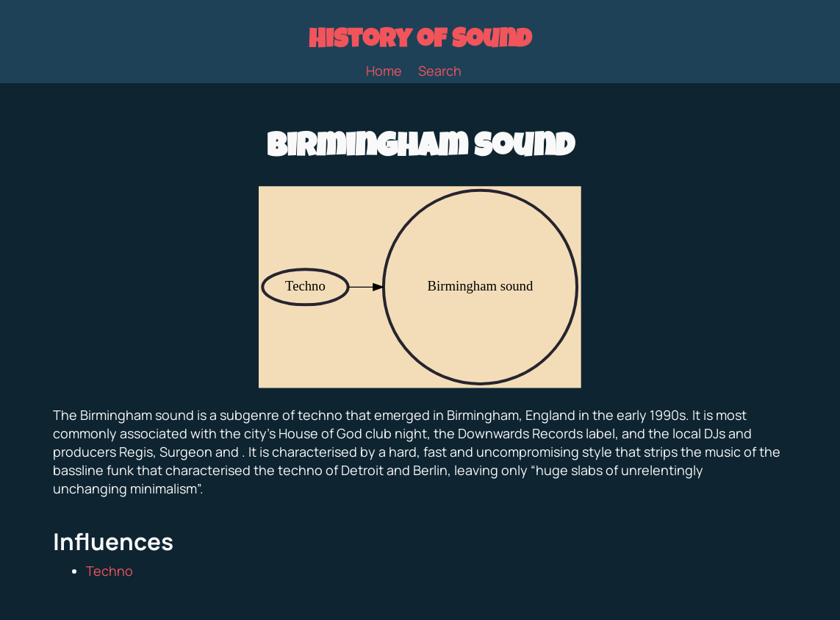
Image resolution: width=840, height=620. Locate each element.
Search (440, 71)
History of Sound (420, 42)
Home (384, 71)
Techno (110, 571)
